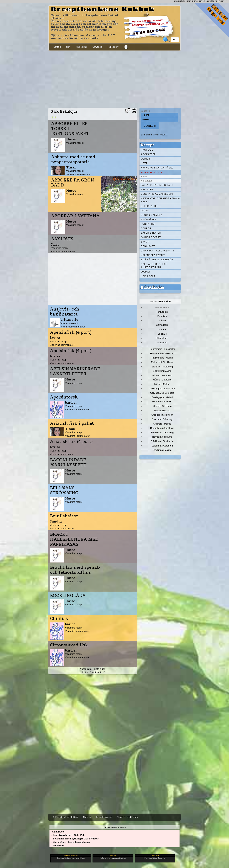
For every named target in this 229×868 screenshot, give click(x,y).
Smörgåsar (149, 219)
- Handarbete (57, 832)
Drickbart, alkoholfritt (158, 251)
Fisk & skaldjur (152, 173)
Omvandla (97, 47)
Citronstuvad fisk (69, 645)
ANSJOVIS (62, 239)
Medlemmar (81, 47)
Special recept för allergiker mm (154, 266)
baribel (71, 403)
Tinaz (71, 167)
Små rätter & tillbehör (157, 260)
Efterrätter (150, 206)
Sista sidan (100, 669)
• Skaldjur (147, 181)
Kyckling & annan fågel (157, 168)
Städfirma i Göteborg (162, 446)
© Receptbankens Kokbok (65, 817)
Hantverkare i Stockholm (162, 349)
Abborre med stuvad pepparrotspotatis (73, 159)
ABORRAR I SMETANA (75, 216)
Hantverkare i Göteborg (162, 353)
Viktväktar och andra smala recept (160, 200)
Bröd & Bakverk (152, 215)
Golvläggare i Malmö (162, 397)
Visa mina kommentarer (79, 174)
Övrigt (146, 159)
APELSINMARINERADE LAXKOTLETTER (75, 371)
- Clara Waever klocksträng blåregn (70, 842)
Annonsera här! (161, 301)
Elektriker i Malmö (162, 371)
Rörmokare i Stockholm (162, 428)
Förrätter (148, 224)
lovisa (55, 338)
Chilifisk (59, 619)
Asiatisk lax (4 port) (71, 441)
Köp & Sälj (148, 276)
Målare (162, 321)
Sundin (56, 521)
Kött (144, 163)
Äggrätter (148, 154)
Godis (145, 211)
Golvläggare (162, 325)
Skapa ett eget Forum (127, 817)
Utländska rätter (153, 255)
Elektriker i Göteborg (162, 367)
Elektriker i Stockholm (162, 362)
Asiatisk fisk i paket (72, 423)
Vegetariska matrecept (157, 194)
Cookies (87, 817)
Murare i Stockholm (162, 402)
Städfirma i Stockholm (162, 441)
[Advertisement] (114, 79)
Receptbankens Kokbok (103, 9)
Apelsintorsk (64, 397)
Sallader (147, 190)
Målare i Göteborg (162, 380)
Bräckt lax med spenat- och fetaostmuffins (75, 570)
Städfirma (162, 343)
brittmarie (69, 320)
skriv (68, 47)
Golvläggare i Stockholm (162, 389)
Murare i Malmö (162, 411)
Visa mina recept (75, 143)
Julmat (146, 272)
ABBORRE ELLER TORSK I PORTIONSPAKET (70, 129)
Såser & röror (151, 233)
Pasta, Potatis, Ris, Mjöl (157, 185)
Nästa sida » (86, 669)
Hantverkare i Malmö (162, 358)
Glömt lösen (159, 135)
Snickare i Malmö (162, 424)
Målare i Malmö (162, 384)
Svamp (145, 242)
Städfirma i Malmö (162, 450)
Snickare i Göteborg (162, 419)
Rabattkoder (153, 287)
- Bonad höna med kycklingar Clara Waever (74, 839)
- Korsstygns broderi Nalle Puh (67, 835)
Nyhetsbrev (113, 47)
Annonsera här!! (115, 827)
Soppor (146, 228)
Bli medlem (147, 135)
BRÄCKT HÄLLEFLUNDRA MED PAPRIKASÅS (74, 539)
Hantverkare (162, 312)
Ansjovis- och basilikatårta (65, 312)
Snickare (162, 334)
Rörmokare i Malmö (162, 437)
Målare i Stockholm (162, 375)
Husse (71, 139)
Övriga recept (151, 237)
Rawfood (147, 150)
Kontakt (57, 47)
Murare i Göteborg (162, 406)
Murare (162, 329)
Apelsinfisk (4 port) (71, 332)
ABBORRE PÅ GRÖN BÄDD (73, 183)
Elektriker (162, 316)
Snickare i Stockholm (162, 415)
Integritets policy (104, 817)
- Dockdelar (57, 846)
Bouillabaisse (64, 516)
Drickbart (148, 246)
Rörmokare (162, 338)
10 (104, 672)
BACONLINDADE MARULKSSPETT (68, 462)
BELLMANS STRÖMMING (64, 490)
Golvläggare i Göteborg (162, 393)
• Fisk (145, 177)
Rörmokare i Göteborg (162, 432)
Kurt (55, 244)
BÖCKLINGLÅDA (68, 596)
